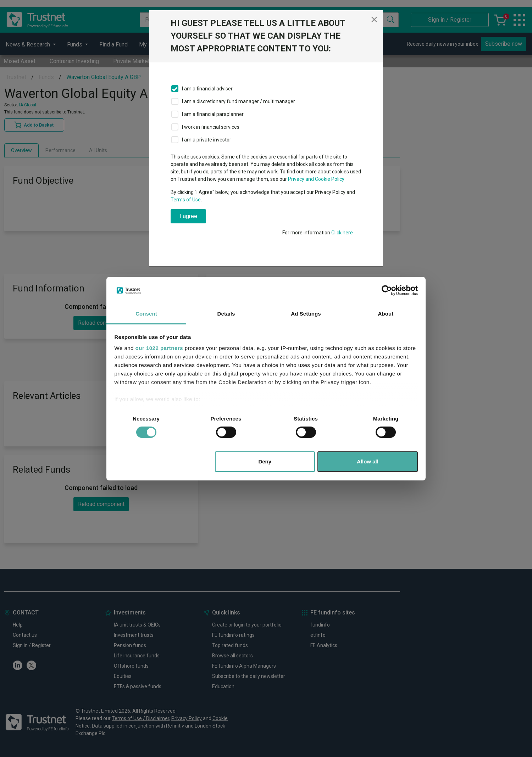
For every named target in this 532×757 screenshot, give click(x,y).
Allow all (368, 461)
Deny (265, 461)
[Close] (374, 20)
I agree (189, 216)
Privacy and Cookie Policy (316, 179)
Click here (342, 233)
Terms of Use (186, 200)
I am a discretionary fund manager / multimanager (239, 101)
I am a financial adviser (207, 89)
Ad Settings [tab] (306, 314)
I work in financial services (211, 127)
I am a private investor (207, 140)
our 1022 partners (159, 348)
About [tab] (386, 314)
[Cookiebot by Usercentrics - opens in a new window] (387, 290)
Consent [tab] (146, 314)
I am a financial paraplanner (213, 114)
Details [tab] (226, 314)
